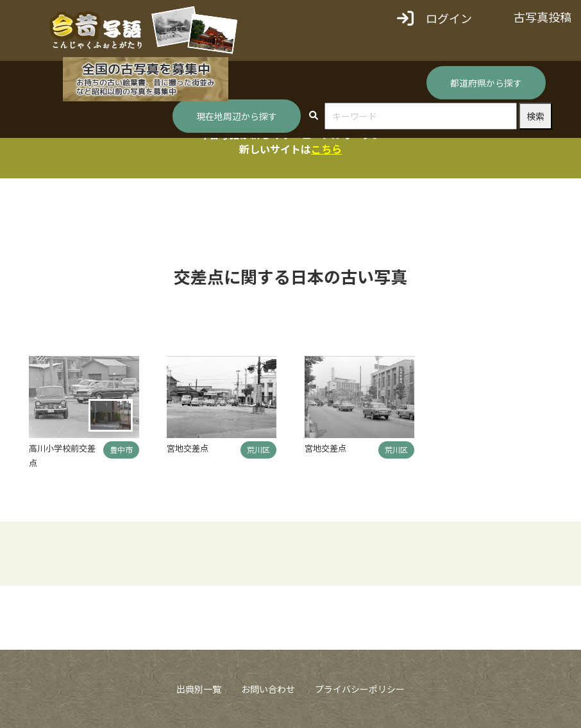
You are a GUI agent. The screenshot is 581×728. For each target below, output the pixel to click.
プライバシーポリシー (360, 689)
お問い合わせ (268, 689)
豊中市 (121, 449)
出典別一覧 (199, 689)
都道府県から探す (486, 83)
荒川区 (258, 449)
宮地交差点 (188, 448)
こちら (326, 149)
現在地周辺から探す (237, 116)
